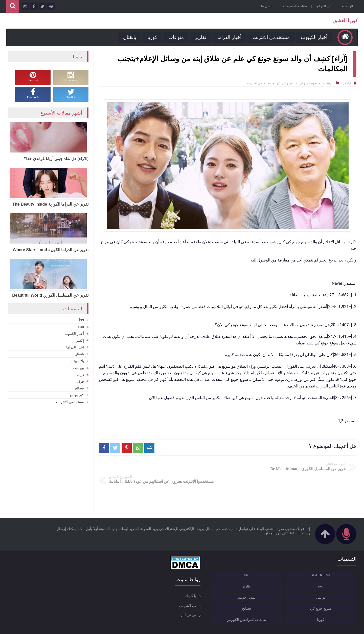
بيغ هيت (78, 367)
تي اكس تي (167, 593)
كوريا (151, 37)
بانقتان (128, 37)
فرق (81, 381)
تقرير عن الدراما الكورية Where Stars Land (51, 249)
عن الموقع (323, 6)
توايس (337, 585)
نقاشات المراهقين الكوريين (293, 607)
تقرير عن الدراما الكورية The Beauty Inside (50, 204)
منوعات (175, 37)
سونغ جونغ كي (308, 83)
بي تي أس (168, 603)
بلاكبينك (170, 583)
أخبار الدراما (228, 37)
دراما (80, 374)
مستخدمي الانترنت (270, 37)
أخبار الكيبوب (313, 37)
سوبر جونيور (296, 585)
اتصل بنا (265, 6)
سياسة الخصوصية (293, 6)
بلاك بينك (77, 360)
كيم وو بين (76, 394)
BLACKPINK (337, 563)
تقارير (199, 37)
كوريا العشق (344, 21)
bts (82, 319)
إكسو (80, 340)
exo (81, 326)
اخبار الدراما (75, 346)
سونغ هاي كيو (285, 83)
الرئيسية (346, 6)
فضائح (79, 387)
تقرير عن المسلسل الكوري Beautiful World (50, 295)
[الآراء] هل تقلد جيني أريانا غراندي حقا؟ (56, 158)
